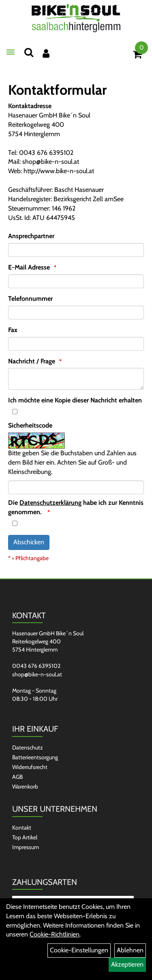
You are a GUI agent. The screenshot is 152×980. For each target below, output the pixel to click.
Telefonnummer (30, 299)
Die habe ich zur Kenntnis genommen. (76, 507)
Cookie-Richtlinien (55, 934)
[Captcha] (76, 487)
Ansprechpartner (31, 236)
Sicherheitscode (30, 425)
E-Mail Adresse (29, 267)
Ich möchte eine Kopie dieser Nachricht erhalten (75, 400)
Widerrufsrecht (30, 767)
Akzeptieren (127, 964)
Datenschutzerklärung (50, 503)
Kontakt (22, 828)
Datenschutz (28, 747)
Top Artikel (25, 837)
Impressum (26, 847)
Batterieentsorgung (35, 757)
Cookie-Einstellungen (79, 950)
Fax (13, 330)
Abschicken (29, 542)
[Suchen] (29, 52)
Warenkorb (25, 787)
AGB (17, 777)
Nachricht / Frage (32, 361)
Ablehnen (130, 950)
